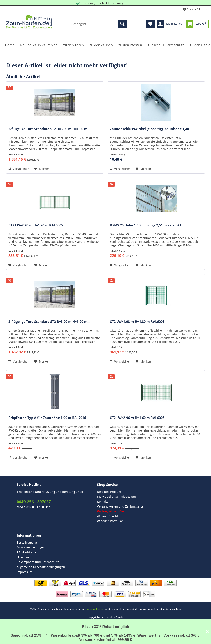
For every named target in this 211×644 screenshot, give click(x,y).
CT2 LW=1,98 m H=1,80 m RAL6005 (137, 322)
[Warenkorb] (197, 24)
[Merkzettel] (150, 24)
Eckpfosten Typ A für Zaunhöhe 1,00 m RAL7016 (47, 418)
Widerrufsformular (110, 521)
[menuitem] (97, 26)
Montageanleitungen (31, 547)
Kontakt (102, 501)
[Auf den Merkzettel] (42, 169)
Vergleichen (19, 169)
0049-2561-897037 (34, 502)
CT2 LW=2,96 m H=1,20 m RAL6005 (36, 225)
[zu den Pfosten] (130, 45)
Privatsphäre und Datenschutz (38, 562)
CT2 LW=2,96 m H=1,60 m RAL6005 (137, 418)
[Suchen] (122, 24)
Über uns (23, 557)
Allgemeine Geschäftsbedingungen (41, 567)
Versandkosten (96, 609)
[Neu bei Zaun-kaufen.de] (39, 45)
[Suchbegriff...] (97, 24)
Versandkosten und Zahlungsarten (121, 506)
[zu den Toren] (74, 45)
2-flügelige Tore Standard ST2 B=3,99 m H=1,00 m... (49, 129)
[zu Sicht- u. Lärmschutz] (166, 45)
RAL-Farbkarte (26, 552)
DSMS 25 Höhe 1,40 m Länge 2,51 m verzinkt (146, 225)
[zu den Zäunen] (101, 45)
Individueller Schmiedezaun (116, 496)
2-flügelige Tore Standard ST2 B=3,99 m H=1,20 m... (49, 322)
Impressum (25, 572)
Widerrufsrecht (108, 516)
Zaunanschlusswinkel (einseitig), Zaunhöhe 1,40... (151, 129)
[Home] (10, 45)
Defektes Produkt (109, 492)
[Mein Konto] (170, 24)
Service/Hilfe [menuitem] (194, 9)
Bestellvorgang (27, 542)
